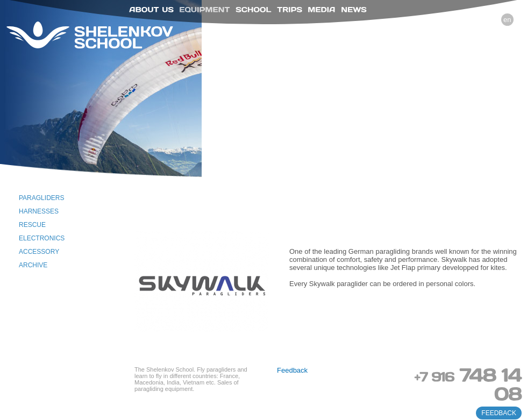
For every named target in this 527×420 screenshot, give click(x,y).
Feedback (292, 370)
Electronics (42, 238)
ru (492, 20)
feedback (499, 413)
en (507, 20)
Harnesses (39, 211)
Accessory (39, 252)
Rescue (32, 225)
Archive (33, 265)
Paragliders (41, 198)
